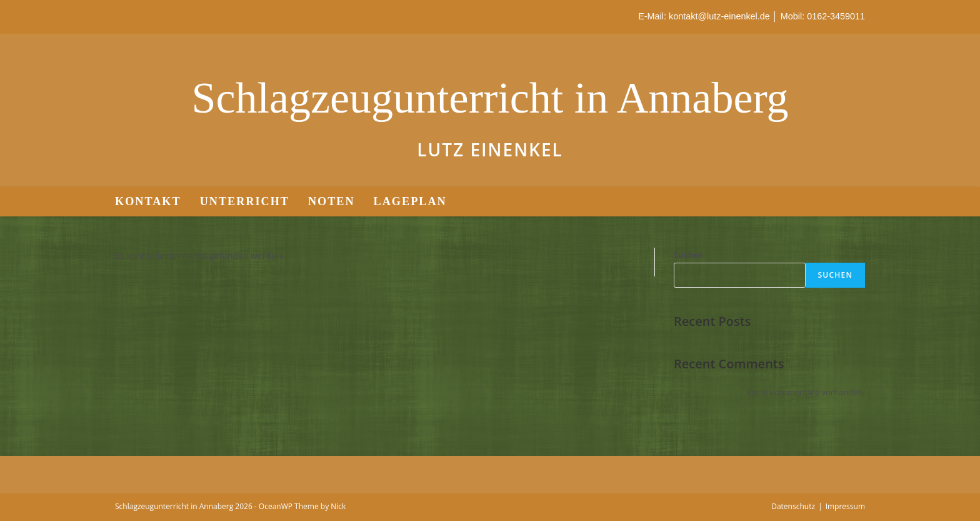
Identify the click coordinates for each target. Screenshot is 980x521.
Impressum (845, 506)
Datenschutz (793, 506)
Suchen (688, 255)
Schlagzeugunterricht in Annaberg (490, 98)
